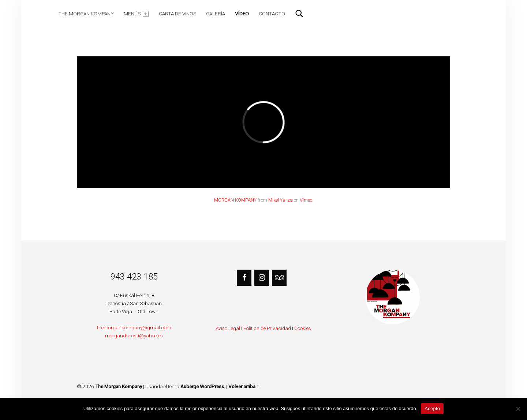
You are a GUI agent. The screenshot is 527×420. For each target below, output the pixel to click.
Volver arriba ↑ (244, 386)
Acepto (432, 408)
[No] (518, 409)
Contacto (272, 14)
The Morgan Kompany (86, 14)
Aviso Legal (228, 328)
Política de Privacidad (267, 328)
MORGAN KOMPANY (235, 200)
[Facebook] (244, 278)
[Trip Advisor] (279, 278)
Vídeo (242, 14)
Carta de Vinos (177, 14)
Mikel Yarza (281, 200)
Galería (216, 14)
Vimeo (306, 200)
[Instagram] (262, 278)
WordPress (212, 386)
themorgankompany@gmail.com (134, 327)
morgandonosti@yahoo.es (134, 335)
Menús (136, 14)
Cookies (303, 328)
